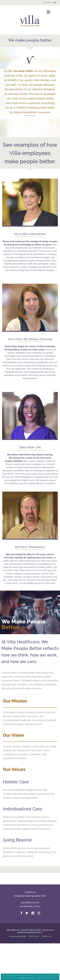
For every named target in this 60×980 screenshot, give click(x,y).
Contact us (30, 929)
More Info (53, 977)
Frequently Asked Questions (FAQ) (30, 933)
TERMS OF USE (47, 973)
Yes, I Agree (41, 977)
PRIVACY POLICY (34, 973)
